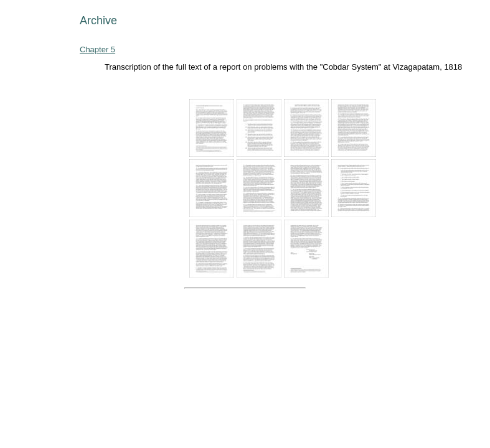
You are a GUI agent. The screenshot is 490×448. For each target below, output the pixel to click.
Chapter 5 (97, 49)
